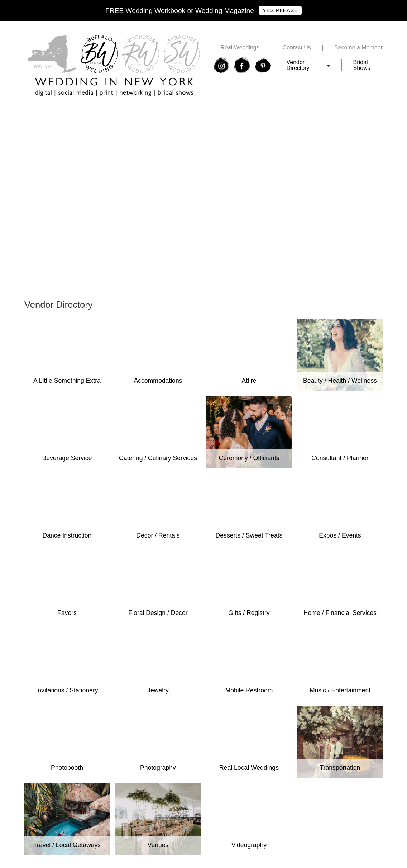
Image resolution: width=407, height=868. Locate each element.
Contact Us (297, 48)
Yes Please (280, 10)
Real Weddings (240, 48)
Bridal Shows (362, 65)
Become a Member (358, 48)
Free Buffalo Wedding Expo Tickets (69, 113)
